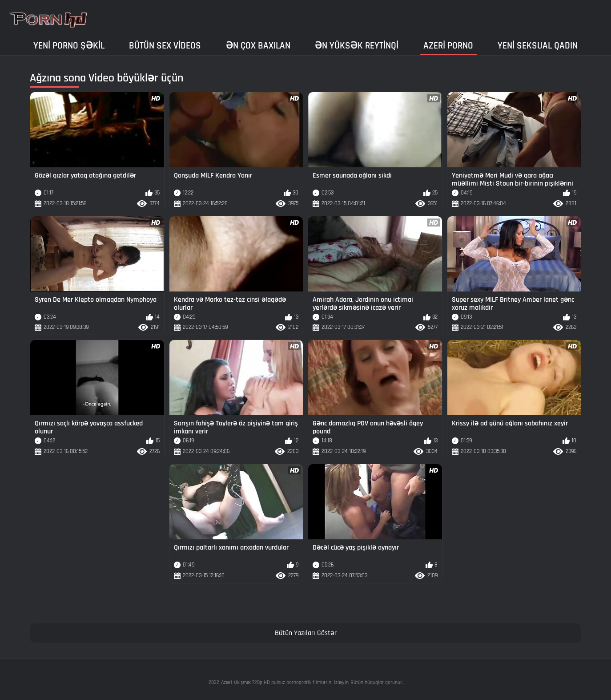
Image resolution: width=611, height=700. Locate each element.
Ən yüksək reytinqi (357, 46)
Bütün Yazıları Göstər (306, 633)
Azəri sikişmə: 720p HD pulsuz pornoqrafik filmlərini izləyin (285, 682)
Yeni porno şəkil (69, 46)
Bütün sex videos (165, 46)
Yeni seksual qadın (538, 46)
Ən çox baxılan (258, 46)
